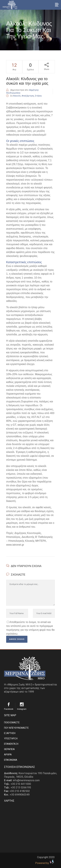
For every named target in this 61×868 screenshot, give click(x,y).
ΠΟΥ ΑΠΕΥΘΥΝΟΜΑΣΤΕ (16, 728)
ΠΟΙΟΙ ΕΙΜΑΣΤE (12, 722)
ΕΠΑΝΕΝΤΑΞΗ (11, 744)
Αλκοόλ (17, 96)
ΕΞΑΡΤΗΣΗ (10, 733)
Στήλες (38, 96)
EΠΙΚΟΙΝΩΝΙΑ (11, 760)
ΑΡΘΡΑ (8, 755)
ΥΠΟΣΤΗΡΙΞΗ (11, 739)
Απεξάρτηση (28, 96)
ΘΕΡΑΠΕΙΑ (9, 749)
